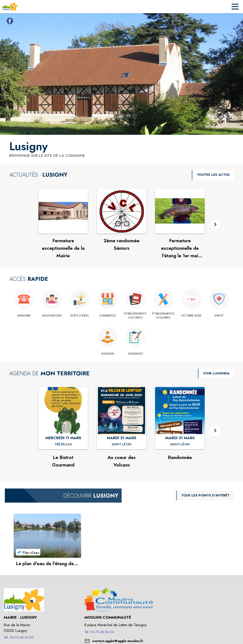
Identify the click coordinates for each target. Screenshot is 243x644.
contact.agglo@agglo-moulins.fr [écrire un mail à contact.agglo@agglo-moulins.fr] (118, 641)
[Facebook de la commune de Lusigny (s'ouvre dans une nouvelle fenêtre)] (9, 22)
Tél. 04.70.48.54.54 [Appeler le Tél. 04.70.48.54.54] (99, 632)
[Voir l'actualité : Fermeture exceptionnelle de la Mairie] (63, 211)
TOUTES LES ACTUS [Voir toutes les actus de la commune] (213, 175)
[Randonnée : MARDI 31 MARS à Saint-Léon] (180, 444)
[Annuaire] (24, 316)
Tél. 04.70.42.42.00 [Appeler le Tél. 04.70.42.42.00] (19, 637)
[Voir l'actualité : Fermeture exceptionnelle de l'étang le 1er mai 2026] (180, 211)
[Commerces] (108, 316)
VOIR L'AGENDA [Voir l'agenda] (216, 373)
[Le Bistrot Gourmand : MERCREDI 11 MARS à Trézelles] (63, 444)
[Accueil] (10, 7)
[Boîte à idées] (80, 316)
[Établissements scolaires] (163, 316)
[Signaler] (108, 354)
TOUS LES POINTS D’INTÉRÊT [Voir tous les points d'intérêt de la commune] (205, 495)
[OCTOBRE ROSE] (191, 316)
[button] (215, 225)
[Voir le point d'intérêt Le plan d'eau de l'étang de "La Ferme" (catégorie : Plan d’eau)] (47, 536)
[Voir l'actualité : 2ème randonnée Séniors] (121, 211)
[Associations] (52, 316)
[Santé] (219, 316)
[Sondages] (136, 354)
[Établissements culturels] (136, 316)
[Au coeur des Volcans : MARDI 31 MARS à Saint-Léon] (121, 444)
